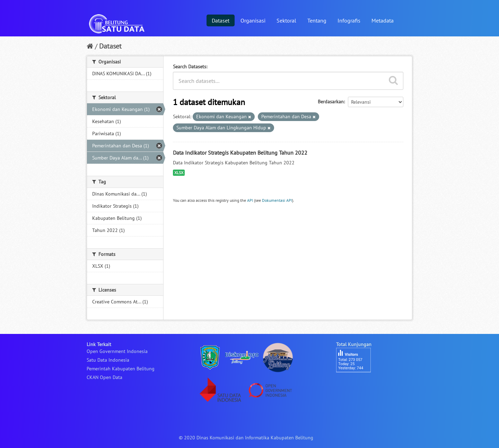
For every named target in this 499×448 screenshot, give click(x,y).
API (250, 200)
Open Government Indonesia (117, 351)
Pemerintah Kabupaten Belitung (121, 369)
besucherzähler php (357, 384)
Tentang (317, 20)
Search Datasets (190, 67)
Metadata (383, 20)
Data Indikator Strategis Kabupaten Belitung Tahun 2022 (240, 153)
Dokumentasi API (277, 200)
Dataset (221, 20)
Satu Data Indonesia (108, 360)
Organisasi (253, 20)
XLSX (179, 173)
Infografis (349, 20)
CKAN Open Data (104, 377)
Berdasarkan (331, 102)
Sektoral (286, 20)
